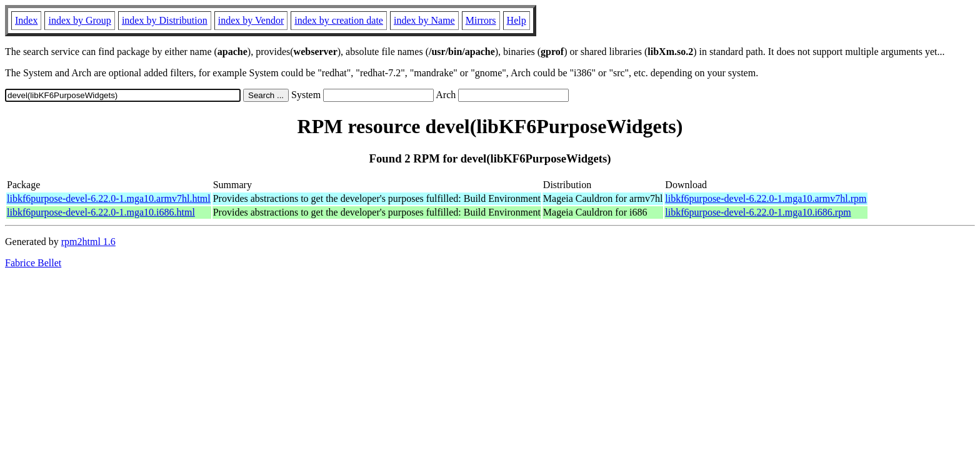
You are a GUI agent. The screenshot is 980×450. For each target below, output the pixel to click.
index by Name (424, 20)
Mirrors (481, 20)
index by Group (79, 20)
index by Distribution (165, 20)
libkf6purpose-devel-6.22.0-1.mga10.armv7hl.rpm (766, 198)
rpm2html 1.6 (88, 242)
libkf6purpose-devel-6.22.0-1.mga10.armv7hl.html (109, 198)
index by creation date (339, 20)
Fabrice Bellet (33, 263)
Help (517, 20)
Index (26, 20)
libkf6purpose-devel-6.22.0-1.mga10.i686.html (101, 212)
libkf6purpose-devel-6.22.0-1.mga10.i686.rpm (758, 212)
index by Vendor (251, 20)
